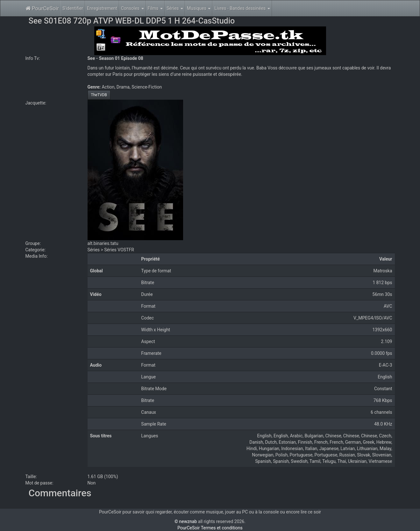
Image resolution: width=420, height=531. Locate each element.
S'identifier (73, 8)
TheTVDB (99, 95)
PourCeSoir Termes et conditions (210, 528)
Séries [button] (175, 8)
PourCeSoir (42, 8)
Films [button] (155, 8)
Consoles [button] (132, 8)
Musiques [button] (199, 8)
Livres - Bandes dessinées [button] (242, 8)
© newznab (186, 521)
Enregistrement (102, 8)
